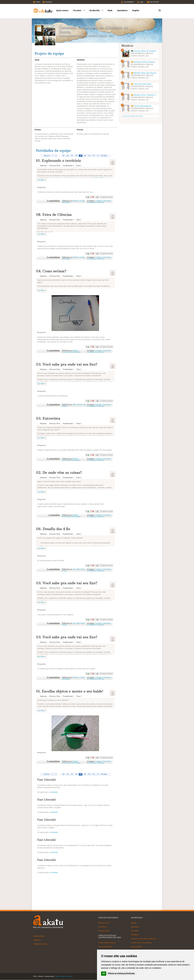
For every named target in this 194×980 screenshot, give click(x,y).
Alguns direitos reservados (64, 976)
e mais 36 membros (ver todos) (133, 116)
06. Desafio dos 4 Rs (53, 529)
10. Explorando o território (58, 161)
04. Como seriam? (51, 271)
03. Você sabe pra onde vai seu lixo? (67, 364)
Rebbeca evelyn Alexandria (73, 202)
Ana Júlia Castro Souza (74, 570)
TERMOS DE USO (40, 944)
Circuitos (77, 10)
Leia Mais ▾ (42, 180)
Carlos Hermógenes (143, 106)
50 (94, 156)
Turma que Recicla (105, 947)
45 (72, 156)
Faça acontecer (137, 947)
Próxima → (105, 156)
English (136, 10)
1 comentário (54, 515)
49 (89, 156)
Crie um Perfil (154, 2)
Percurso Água (104, 931)
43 (63, 156)
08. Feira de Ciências (54, 215)
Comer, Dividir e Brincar (107, 943)
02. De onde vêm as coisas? (59, 473)
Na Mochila (95, 10)
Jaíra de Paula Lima (143, 84)
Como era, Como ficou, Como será (143, 939)
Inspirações (135, 927)
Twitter (38, 2)
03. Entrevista (48, 418)
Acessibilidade (129, 2)
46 (76, 156)
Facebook (49, 2)
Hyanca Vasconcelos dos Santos (71, 351)
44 (68, 156)
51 (98, 156)
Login (141, 2)
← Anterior (46, 156)
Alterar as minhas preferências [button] (121, 973)
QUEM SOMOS (39, 936)
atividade (54, 792)
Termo (158, 10)
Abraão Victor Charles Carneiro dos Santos (153, 95)
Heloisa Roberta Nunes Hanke (147, 62)
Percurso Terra (104, 923)
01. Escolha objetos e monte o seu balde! (70, 691)
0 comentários (53, 201)
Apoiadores (122, 10)
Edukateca (135, 935)
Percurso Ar (103, 927)
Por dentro (135, 931)
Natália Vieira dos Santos (145, 73)
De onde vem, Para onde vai (141, 943)
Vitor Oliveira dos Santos (74, 405)
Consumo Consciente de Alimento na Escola (99, 202)
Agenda (134, 923)
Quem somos (62, 10)
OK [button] (104, 973)
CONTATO (37, 940)
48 (85, 156)
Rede (110, 10)
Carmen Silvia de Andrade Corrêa (149, 51)
